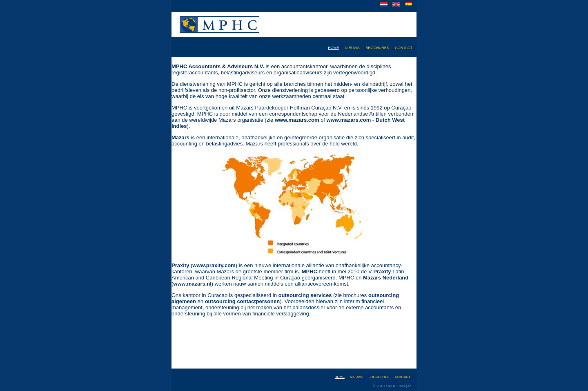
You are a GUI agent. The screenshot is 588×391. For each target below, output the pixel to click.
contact (404, 47)
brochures (377, 47)
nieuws (352, 47)
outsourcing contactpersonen (242, 301)
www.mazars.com (297, 120)
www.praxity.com (214, 265)
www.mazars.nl (192, 284)
